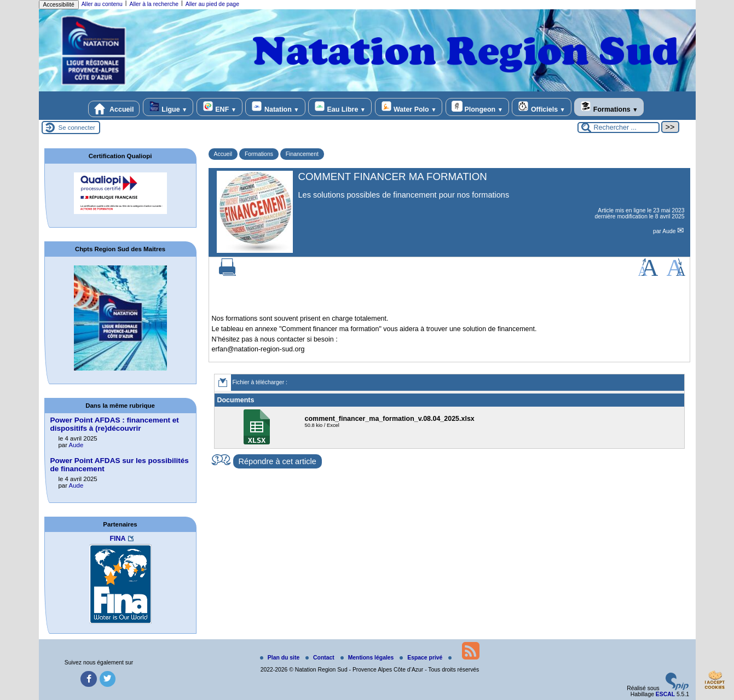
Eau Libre (340, 107)
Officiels (541, 107)
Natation (275, 107)
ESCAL (665, 694)
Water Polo (409, 107)
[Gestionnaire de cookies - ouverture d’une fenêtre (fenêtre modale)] (715, 681)
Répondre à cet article (278, 461)
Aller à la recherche (154, 4)
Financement (302, 154)
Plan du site (281, 658)
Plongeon (477, 107)
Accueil (114, 109)
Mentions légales (368, 658)
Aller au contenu (102, 4)
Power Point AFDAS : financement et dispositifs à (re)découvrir (115, 424)
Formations (609, 107)
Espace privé (422, 658)
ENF (219, 107)
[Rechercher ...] (619, 128)
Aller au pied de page (212, 4)
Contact (321, 658)
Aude (670, 231)
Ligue (168, 107)
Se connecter (77, 128)
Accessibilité (59, 5)
